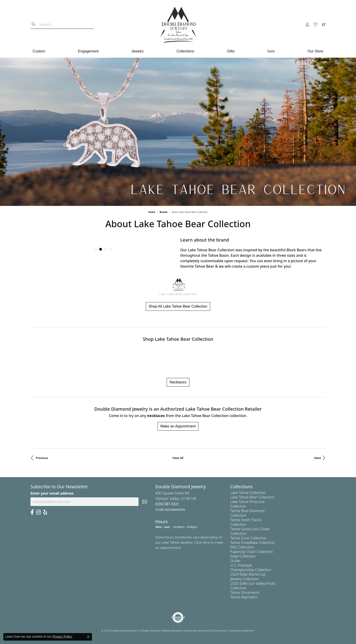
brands (164, 212)
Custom (39, 51)
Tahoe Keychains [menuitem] (244, 597)
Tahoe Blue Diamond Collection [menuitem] (247, 513)
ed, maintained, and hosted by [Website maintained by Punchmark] (197, 630)
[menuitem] (178, 617)
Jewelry (138, 51)
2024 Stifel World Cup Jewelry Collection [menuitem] (248, 577)
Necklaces (178, 382)
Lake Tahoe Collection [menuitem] (248, 493)
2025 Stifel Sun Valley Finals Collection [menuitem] (253, 586)
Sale (271, 51)
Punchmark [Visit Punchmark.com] (221, 630)
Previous (42, 458)
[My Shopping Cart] (324, 25)
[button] (96, 249)
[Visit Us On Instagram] (38, 512)
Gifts (231, 51)
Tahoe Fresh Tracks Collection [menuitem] (246, 522)
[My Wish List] (316, 25)
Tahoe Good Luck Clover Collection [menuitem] (250, 531)
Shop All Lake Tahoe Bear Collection (178, 306)
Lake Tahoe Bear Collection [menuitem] (252, 497)
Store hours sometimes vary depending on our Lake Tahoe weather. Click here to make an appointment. (189, 542)
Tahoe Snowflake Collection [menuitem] (252, 543)
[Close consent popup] (88, 637)
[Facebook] (32, 512)
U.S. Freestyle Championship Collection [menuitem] (251, 568)
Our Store (315, 51)
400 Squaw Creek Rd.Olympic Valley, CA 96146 (176, 501)
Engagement (88, 51)
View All (178, 458)
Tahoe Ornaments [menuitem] (245, 592)
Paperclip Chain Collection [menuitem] (252, 552)
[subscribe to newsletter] (145, 502)
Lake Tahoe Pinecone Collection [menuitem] (247, 504)
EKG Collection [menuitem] (242, 547)
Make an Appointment (178, 426)
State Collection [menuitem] (243, 556)
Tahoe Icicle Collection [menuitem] (248, 538)
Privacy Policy (62, 637)
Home (152, 212)
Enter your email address (52, 493)
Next (318, 458)
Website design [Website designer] (171, 630)
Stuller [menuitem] (235, 561)
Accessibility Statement (241, 630)
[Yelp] (45, 512)
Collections (185, 51)
